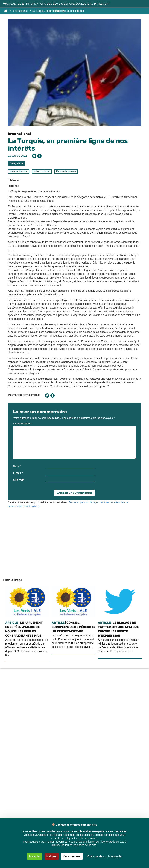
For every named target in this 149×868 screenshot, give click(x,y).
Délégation (16, 163)
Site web (18, 480)
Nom (17, 466)
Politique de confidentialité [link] (104, 856)
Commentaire (22, 424)
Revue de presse (66, 171)
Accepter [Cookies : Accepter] (35, 856)
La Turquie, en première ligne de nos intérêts (68, 145)
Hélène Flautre (19, 171)
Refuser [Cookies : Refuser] (52, 856)
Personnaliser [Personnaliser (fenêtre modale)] (72, 856)
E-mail (18, 473)
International (19, 134)
